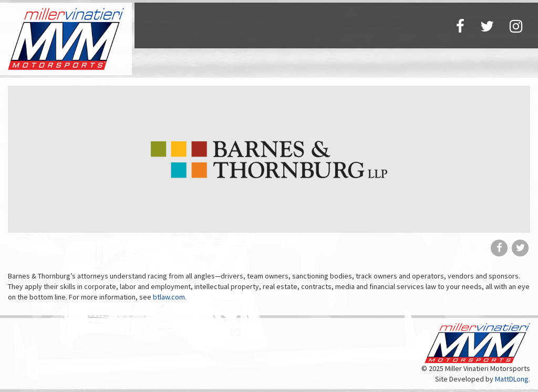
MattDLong (512, 379)
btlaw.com (169, 297)
